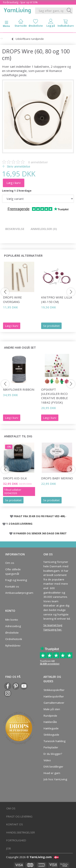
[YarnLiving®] (17, 10)
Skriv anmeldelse (18, 166)
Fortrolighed (16, 840)
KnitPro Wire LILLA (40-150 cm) (57, 299)
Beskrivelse (15, 229)
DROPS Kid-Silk (15, 478)
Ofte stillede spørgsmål (13, 572)
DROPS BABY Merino (57, 478)
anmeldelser (38, 162)
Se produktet (51, 326)
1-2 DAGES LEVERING (19, 524)
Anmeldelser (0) (44, 229)
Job (9, 848)
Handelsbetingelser (21, 832)
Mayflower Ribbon (19, 389)
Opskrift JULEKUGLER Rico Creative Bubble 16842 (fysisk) (55, 396)
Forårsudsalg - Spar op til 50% (20, 2)
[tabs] (66, 24)
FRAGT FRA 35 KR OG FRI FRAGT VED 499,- (40, 516)
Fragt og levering (16, 580)
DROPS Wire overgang (12, 299)
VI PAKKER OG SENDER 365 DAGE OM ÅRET (40, 533)
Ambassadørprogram (18, 593)
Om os (10, 563)
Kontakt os (12, 586)
